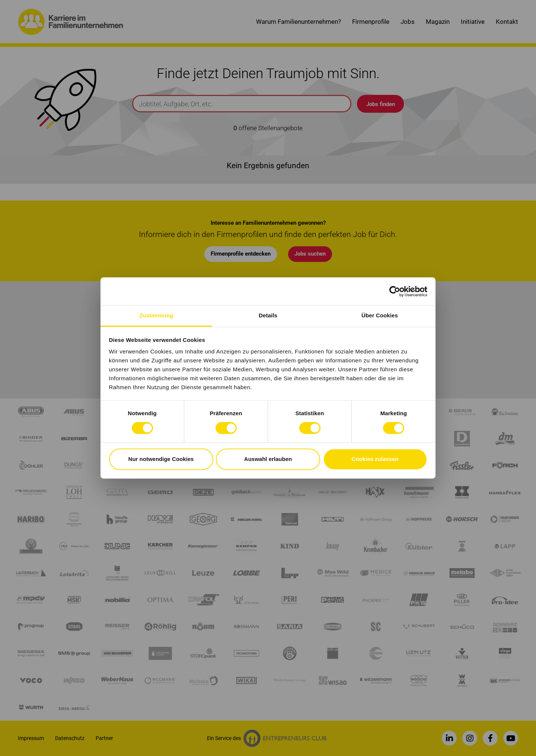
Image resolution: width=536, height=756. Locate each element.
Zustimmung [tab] (157, 315)
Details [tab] (268, 315)
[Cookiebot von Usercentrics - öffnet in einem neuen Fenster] (395, 291)
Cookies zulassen (375, 459)
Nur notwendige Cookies (161, 459)
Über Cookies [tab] (380, 315)
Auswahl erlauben (268, 459)
